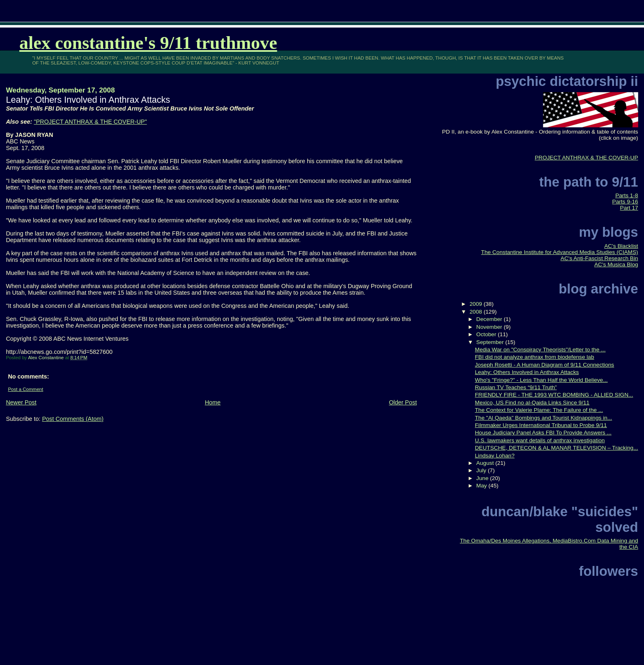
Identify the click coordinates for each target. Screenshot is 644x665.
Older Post (403, 402)
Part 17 (629, 208)
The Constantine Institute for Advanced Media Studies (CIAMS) (559, 252)
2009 (476, 304)
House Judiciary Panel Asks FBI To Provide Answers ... (543, 433)
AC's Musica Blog (616, 264)
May (483, 486)
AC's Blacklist (621, 246)
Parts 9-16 (625, 202)
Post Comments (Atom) (73, 419)
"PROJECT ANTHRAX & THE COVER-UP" (90, 122)
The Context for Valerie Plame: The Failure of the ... (539, 410)
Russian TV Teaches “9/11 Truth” (516, 387)
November (490, 327)
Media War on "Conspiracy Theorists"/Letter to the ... (540, 350)
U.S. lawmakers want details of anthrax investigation (540, 440)
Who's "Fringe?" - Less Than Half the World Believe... (541, 380)
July (482, 470)
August (486, 463)
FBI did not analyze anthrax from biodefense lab (534, 357)
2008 (476, 312)
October (487, 334)
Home (213, 402)
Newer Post (21, 402)
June (483, 478)
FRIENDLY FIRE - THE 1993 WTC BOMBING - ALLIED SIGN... (554, 395)
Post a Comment (25, 389)
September (491, 342)
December (490, 319)
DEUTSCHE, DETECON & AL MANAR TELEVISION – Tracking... (556, 448)
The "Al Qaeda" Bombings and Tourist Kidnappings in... (543, 418)
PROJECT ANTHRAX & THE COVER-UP (586, 158)
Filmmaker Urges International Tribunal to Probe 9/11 (541, 425)
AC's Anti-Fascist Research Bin (599, 258)
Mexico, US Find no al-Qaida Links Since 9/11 (532, 403)
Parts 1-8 (627, 195)
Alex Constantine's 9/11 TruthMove (148, 43)
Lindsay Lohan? (495, 456)
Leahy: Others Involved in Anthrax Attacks (527, 372)
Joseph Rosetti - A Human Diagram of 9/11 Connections (544, 365)
